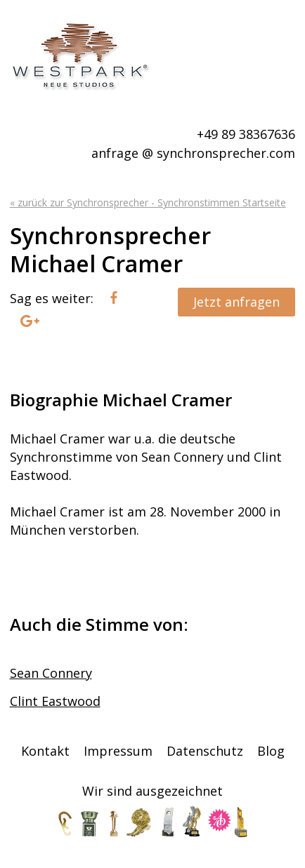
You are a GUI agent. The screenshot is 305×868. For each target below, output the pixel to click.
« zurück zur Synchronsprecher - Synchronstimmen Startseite (148, 202)
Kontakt (45, 751)
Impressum (118, 751)
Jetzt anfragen (236, 302)
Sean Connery (51, 673)
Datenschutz (205, 751)
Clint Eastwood (55, 701)
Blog (271, 751)
